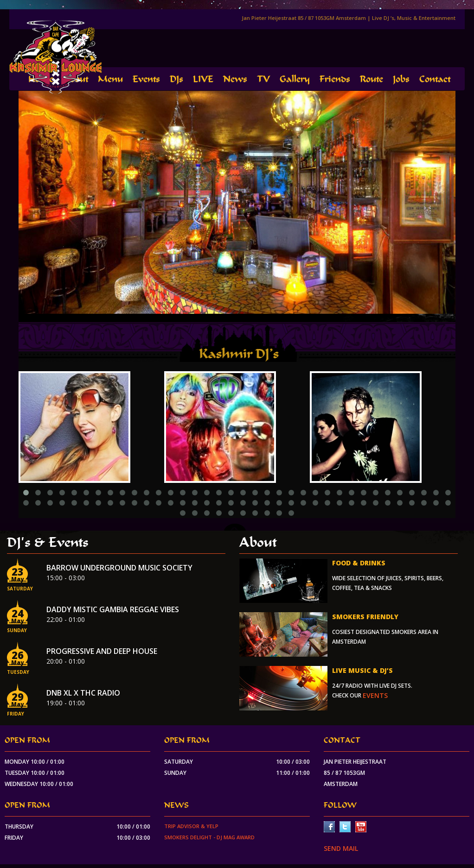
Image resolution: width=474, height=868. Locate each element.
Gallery (295, 79)
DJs (176, 79)
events (375, 695)
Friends (335, 79)
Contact (435, 79)
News (235, 79)
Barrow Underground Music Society (119, 568)
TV (263, 79)
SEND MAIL (341, 848)
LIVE (203, 79)
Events (146, 79)
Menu (110, 79)
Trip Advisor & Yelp (191, 826)
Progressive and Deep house (102, 651)
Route (372, 79)
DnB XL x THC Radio (83, 693)
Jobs (401, 79)
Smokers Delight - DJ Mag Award (209, 837)
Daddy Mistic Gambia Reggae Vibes (113, 609)
